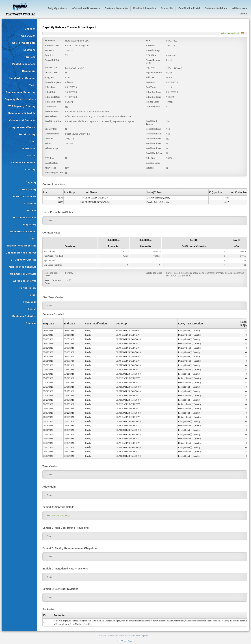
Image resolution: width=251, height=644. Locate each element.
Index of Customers (24, 43)
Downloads (29, 148)
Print (224, 33)
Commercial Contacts (22, 120)
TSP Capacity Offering (22, 106)
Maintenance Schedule (22, 113)
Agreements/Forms (24, 127)
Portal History (27, 134)
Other (32, 141)
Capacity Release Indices (20, 99)
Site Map (30, 170)
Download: (234, 33)
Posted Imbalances (24, 64)
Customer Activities (23, 162)
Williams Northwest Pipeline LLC (139, 636)
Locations (30, 50)
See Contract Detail (60, 516)
